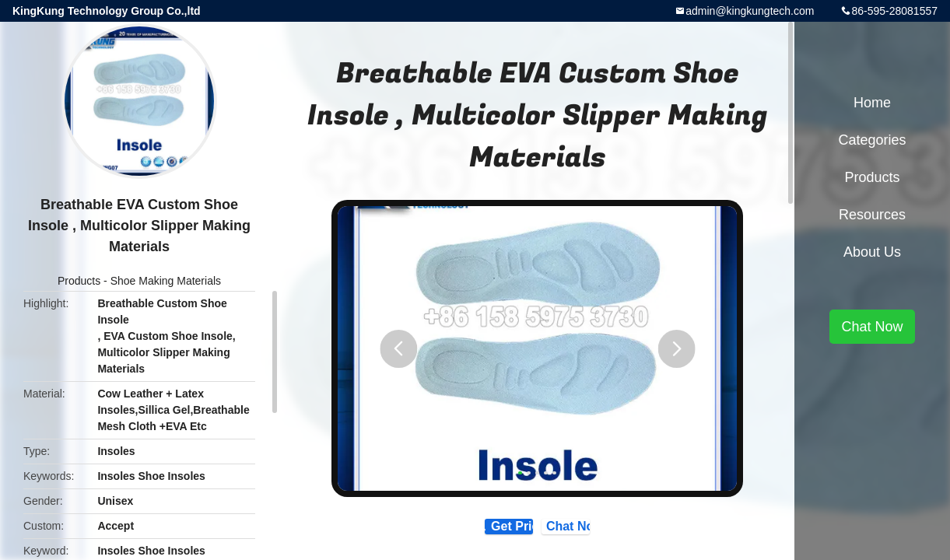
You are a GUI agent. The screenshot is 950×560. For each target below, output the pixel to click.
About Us (872, 252)
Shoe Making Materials (166, 281)
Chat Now (605, 533)
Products (79, 281)
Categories (872, 140)
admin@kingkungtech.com (750, 11)
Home (872, 103)
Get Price (480, 533)
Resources (872, 215)
